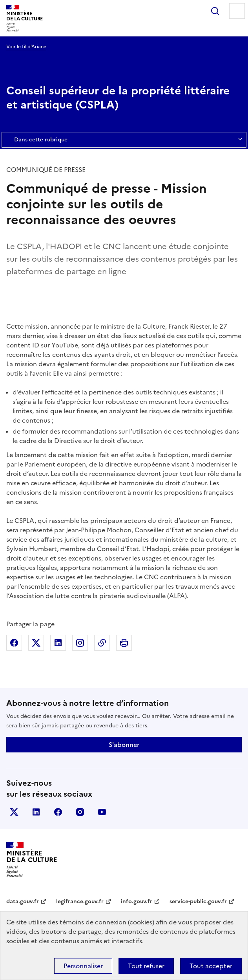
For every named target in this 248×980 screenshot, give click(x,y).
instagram (80, 812)
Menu (237, 11)
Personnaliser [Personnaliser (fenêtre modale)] (83, 966)
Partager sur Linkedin (58, 643)
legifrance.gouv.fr (80, 901)
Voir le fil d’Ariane (26, 47)
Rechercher (215, 11)
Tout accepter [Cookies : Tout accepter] (211, 966)
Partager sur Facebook (14, 643)
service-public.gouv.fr (198, 901)
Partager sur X (36, 643)
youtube (102, 812)
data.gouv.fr (23, 901)
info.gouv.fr (137, 901)
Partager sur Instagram (80, 643)
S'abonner (124, 745)
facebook (58, 812)
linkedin (36, 812)
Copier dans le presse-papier (102, 643)
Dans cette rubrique (124, 140)
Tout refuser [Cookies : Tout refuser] (146, 966)
